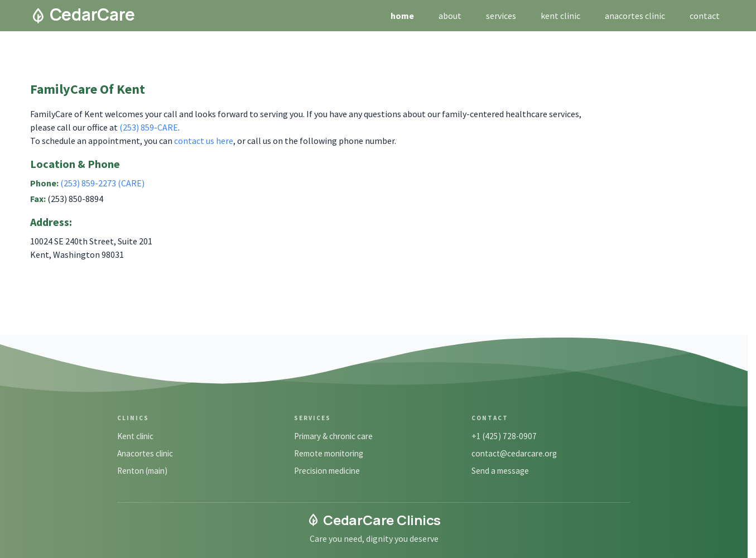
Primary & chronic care (333, 436)
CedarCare (83, 15)
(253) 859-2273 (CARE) (102, 183)
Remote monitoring (329, 453)
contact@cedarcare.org (514, 453)
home (402, 16)
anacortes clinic (635, 16)
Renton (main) (142, 471)
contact (705, 16)
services (501, 16)
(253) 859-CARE (149, 127)
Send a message (500, 471)
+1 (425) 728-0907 (504, 436)
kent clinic (560, 16)
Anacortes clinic (145, 453)
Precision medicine (327, 471)
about (450, 16)
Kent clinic (135, 436)
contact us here (204, 141)
